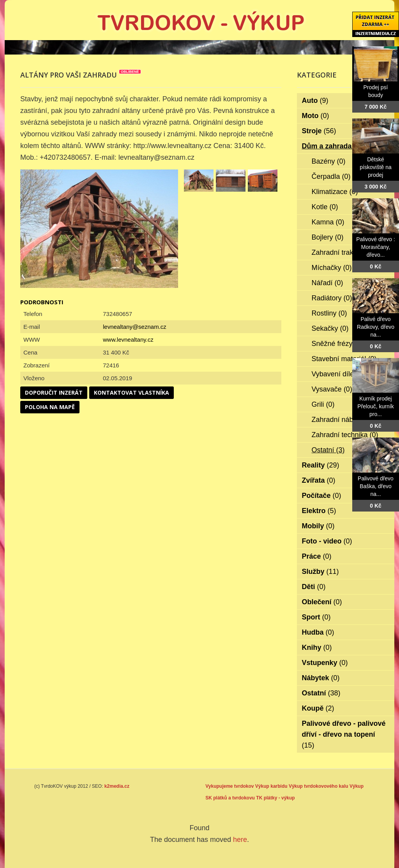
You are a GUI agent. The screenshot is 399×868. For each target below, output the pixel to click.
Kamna (328, 222)
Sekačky (330, 328)
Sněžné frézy (337, 344)
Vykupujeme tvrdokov (230, 786)
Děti (314, 587)
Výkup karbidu (271, 786)
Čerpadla (331, 176)
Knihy (317, 647)
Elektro (319, 511)
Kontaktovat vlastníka (132, 393)
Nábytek (321, 678)
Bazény (329, 161)
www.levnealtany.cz (128, 340)
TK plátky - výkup (275, 798)
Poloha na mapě (50, 407)
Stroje (319, 131)
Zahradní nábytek (344, 420)
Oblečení (322, 602)
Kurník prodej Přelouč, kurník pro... (375, 406)
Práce (317, 556)
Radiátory (332, 298)
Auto (315, 101)
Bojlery (328, 237)
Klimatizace (335, 192)
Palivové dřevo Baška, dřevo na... (376, 486)
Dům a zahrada (332, 146)
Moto (316, 116)
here (240, 840)
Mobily (318, 526)
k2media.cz (117, 786)
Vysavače (332, 389)
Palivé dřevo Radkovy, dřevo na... (376, 327)
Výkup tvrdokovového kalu (319, 786)
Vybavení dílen (340, 374)
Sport (316, 617)
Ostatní (328, 450)
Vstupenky (325, 663)
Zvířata (319, 480)
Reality (321, 465)
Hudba (318, 632)
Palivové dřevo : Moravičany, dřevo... (376, 247)
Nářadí (327, 283)
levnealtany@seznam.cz (135, 327)
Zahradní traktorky (345, 252)
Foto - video (327, 541)
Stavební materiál (344, 359)
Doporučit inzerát (54, 393)
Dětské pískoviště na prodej (376, 167)
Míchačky (332, 268)
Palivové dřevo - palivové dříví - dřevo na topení (344, 734)
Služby (320, 572)
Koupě (318, 708)
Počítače (322, 496)
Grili (323, 404)
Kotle (325, 207)
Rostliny (329, 313)
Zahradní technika (345, 435)
